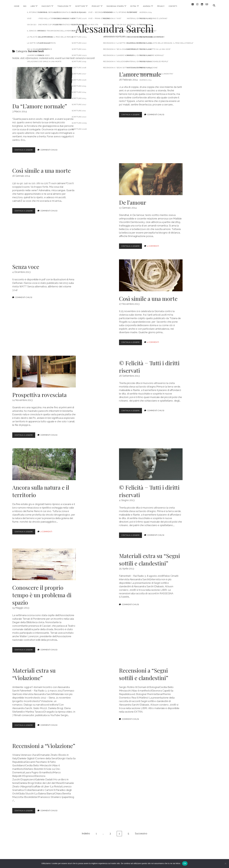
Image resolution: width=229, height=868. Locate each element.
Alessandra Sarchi (115, 26)
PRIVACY (161, 6)
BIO (25, 6)
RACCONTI (46, 6)
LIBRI (33, 6)
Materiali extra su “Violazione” (34, 672)
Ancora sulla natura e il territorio (44, 462)
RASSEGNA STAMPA (115, 6)
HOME (17, 6)
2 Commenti (49, 530)
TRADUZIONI (63, 6)
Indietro (86, 831)
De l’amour (151, 177)
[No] (225, 863)
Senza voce (26, 265)
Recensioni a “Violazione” (44, 744)
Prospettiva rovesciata (44, 369)
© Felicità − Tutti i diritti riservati (149, 364)
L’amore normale (140, 72)
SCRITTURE (80, 6)
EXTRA (133, 6)
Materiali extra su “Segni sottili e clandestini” (149, 557)
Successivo (141, 831)
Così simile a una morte (41, 168)
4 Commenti (156, 244)
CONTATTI (173, 6)
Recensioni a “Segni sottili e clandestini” (144, 672)
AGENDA (147, 6)
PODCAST (96, 6)
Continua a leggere (26, 148)
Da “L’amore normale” (44, 81)
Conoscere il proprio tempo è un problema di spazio (44, 562)
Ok (185, 863)
